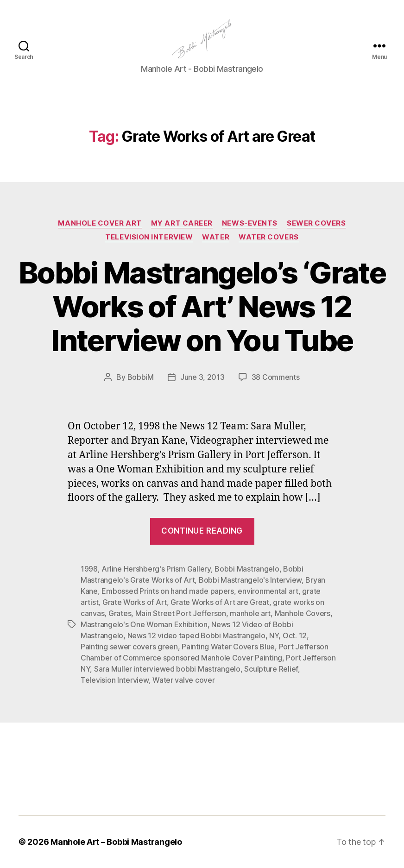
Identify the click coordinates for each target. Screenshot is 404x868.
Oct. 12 (295, 635)
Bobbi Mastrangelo (247, 569)
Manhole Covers (303, 613)
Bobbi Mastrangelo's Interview (250, 580)
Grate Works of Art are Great (220, 602)
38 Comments (276, 377)
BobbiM (141, 377)
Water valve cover (183, 680)
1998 (89, 569)
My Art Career (182, 223)
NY (274, 635)
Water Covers (269, 237)
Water (216, 237)
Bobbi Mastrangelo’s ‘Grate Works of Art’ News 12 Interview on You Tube (202, 306)
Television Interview (149, 237)
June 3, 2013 (202, 377)
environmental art (268, 591)
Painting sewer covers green (129, 647)
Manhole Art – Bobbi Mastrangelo (116, 842)
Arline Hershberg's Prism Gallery (156, 569)
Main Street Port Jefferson (181, 613)
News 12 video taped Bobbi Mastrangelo (196, 635)
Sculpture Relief (271, 669)
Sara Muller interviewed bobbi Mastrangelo (167, 669)
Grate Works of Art (135, 602)
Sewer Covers (316, 223)
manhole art (250, 613)
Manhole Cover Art (100, 223)
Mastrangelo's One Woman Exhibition (144, 624)
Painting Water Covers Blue (228, 647)
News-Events (250, 223)
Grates (120, 613)
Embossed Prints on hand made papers (168, 591)
